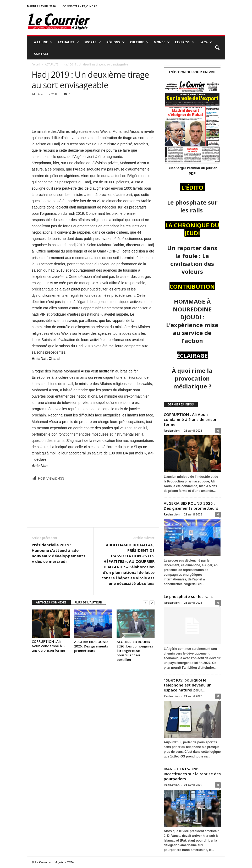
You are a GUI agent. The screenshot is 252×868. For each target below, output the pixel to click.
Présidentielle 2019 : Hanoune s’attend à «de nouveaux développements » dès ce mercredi (59, 553)
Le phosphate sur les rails (189, 596)
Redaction (172, 430)
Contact (41, 54)
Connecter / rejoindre (80, 6)
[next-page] (152, 603)
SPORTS (93, 42)
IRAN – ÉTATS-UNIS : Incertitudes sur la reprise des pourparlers (192, 774)
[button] (217, 48)
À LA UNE (43, 42)
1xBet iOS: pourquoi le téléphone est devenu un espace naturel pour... (188, 685)
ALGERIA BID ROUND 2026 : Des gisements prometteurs (91, 646)
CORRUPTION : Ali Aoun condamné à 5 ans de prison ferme (49, 646)
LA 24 (206, 42)
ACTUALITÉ (68, 42)
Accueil (36, 64)
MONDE (162, 42)
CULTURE (139, 42)
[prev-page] (146, 603)
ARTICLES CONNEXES (51, 602)
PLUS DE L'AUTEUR (88, 602)
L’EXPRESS (185, 42)
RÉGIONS (116, 42)
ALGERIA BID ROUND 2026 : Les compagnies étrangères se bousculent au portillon (135, 651)
